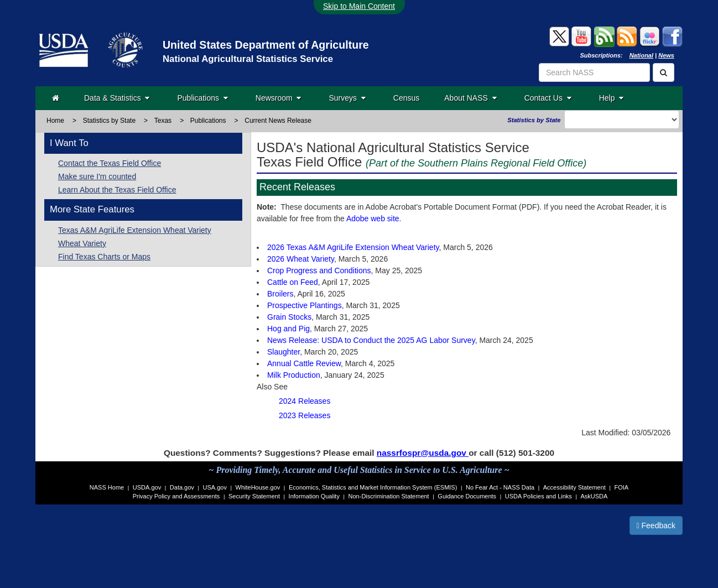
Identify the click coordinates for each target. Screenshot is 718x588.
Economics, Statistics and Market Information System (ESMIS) (373, 487)
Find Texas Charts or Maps (104, 257)
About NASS (470, 98)
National (641, 55)
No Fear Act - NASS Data (500, 487)
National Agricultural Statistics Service (248, 59)
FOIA (622, 487)
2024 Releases (305, 401)
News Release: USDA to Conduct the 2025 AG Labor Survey (371, 340)
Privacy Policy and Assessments (176, 496)
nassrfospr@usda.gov (423, 453)
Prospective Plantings (305, 305)
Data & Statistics (117, 98)
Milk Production (294, 375)
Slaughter (283, 352)
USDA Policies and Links (538, 496)
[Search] (664, 72)
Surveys (347, 98)
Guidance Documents (467, 496)
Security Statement (254, 496)
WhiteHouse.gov (258, 487)
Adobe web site (373, 218)
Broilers (280, 294)
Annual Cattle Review (304, 363)
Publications (202, 98)
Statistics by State (109, 121)
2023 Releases (305, 415)
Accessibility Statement (574, 487)
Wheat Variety (82, 243)
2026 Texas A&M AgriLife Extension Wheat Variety (353, 247)
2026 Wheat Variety (301, 259)
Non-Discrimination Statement (389, 496)
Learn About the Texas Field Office (117, 190)
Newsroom (279, 98)
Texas (163, 121)
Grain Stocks (289, 317)
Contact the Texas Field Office (110, 163)
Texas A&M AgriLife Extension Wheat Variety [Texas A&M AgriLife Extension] (135, 230)
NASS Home (107, 487)
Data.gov (182, 487)
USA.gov (215, 487)
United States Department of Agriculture (266, 45)
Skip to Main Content (359, 6)
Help (612, 98)
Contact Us (548, 98)
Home (55, 121)
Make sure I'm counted (97, 176)
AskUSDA (594, 496)
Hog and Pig (288, 329)
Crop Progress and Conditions (319, 270)
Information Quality (314, 496)
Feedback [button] (656, 525)
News (666, 55)
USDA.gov (147, 487)
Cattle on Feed (293, 282)
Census (406, 98)
